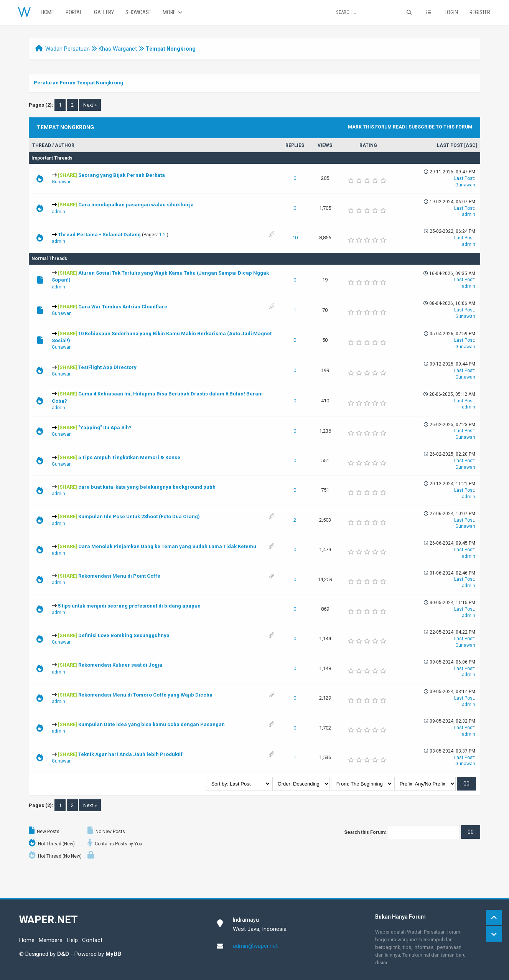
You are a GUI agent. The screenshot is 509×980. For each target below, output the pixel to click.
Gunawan (62, 182)
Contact (92, 940)
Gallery (104, 12)
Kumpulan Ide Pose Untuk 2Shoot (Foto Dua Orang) (139, 516)
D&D (63, 954)
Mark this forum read (376, 127)
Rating (368, 145)
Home (47, 12)
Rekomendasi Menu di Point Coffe (119, 576)
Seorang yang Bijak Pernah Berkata (122, 175)
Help (72, 940)
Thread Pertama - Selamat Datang (99, 235)
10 (295, 238)
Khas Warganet (118, 49)
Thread (42, 145)
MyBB (113, 954)
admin (58, 212)
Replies (295, 145)
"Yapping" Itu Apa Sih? (105, 427)
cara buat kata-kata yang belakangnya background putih (147, 487)
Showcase (138, 12)
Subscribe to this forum (440, 127)
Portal (74, 12)
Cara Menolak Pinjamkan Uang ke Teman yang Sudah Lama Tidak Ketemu (167, 546)
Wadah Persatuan (68, 49)
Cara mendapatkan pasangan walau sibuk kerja (136, 205)
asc (471, 145)
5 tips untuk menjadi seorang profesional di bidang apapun (129, 606)
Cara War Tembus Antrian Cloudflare (123, 307)
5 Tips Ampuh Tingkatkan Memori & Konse (129, 457)
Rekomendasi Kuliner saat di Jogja (120, 665)
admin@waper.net (255, 946)
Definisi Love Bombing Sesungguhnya (124, 635)
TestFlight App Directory (107, 367)
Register (480, 12)
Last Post (450, 145)
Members (51, 940)
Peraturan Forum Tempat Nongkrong (78, 83)
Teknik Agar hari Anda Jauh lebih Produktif (130, 754)
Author (65, 145)
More (173, 12)
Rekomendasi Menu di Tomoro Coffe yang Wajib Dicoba (145, 695)
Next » (90, 105)
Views (325, 145)
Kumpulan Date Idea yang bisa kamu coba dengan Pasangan (152, 724)
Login (451, 12)
